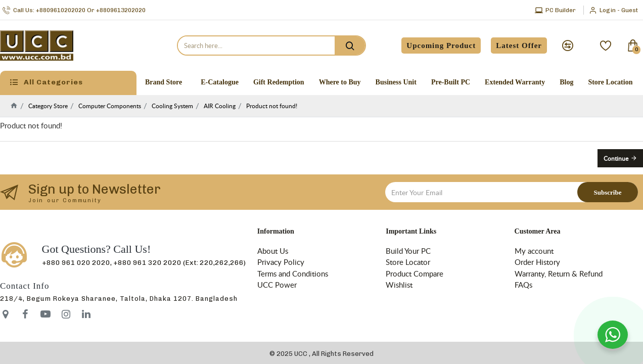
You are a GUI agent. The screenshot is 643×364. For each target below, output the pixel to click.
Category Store (48, 106)
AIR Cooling (220, 106)
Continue (616, 158)
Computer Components (110, 106)
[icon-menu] (25, 314)
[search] (350, 45)
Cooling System (172, 106)
